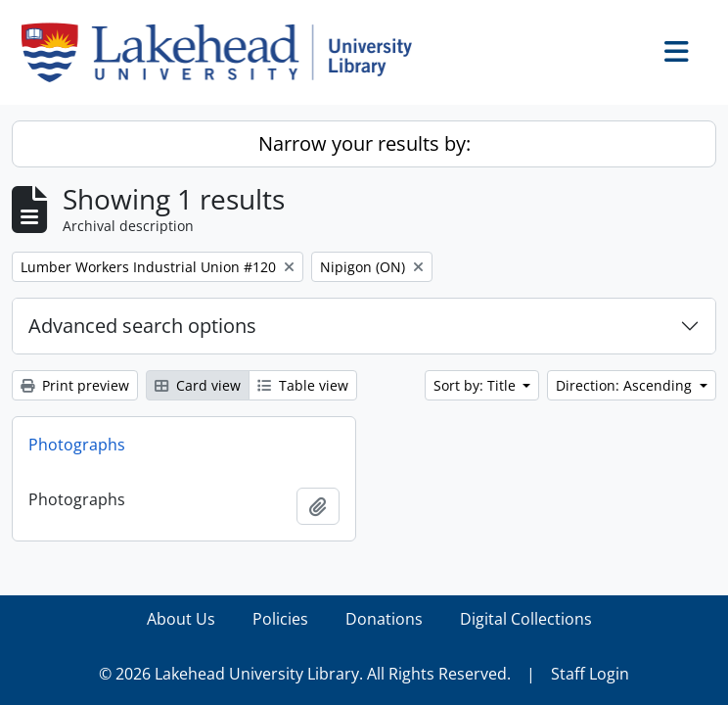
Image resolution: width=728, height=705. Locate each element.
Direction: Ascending (626, 385)
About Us (181, 619)
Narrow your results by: (364, 143)
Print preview (75, 385)
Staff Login (590, 674)
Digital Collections (526, 619)
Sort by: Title (477, 385)
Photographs (77, 445)
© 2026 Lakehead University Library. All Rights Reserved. (305, 674)
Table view (303, 385)
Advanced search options (142, 326)
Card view (198, 385)
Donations (384, 619)
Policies (280, 619)
